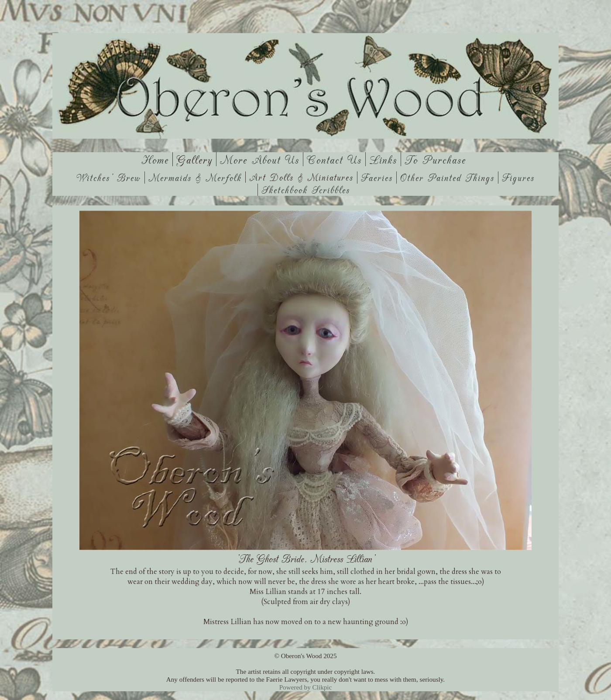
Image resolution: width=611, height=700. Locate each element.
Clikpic (322, 687)
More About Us (260, 159)
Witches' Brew (109, 178)
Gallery (194, 159)
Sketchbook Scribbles (306, 190)
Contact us (334, 159)
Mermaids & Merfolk (195, 178)
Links (383, 159)
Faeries (377, 178)
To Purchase (435, 159)
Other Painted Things (447, 178)
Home (155, 159)
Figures (518, 178)
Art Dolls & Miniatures (301, 177)
